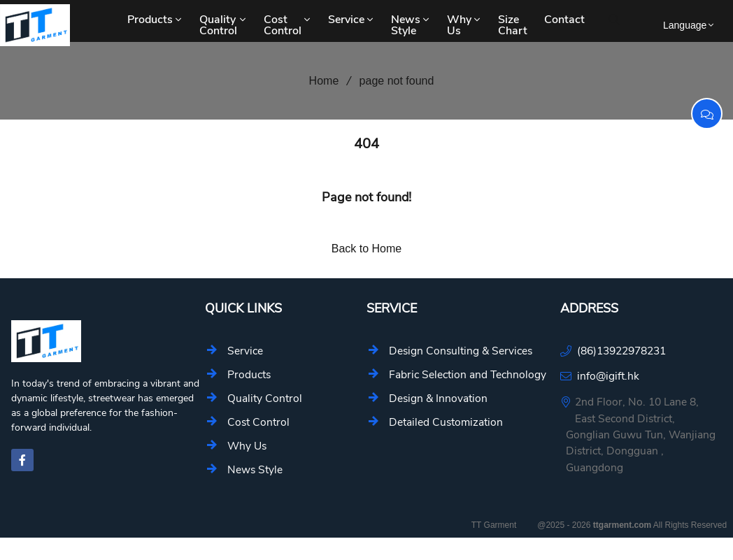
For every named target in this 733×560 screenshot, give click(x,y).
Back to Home (366, 249)
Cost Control (288, 25)
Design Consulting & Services (461, 351)
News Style (411, 25)
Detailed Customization (446, 422)
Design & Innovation (438, 398)
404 (366, 144)
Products (156, 20)
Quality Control (224, 25)
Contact (564, 20)
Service (352, 20)
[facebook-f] (22, 460)
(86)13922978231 (621, 351)
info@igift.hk (608, 376)
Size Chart (513, 25)
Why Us (465, 25)
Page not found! (366, 197)
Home (319, 81)
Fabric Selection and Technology (468, 374)
